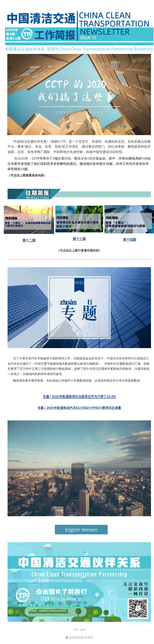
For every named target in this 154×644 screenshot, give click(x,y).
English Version (81, 530)
